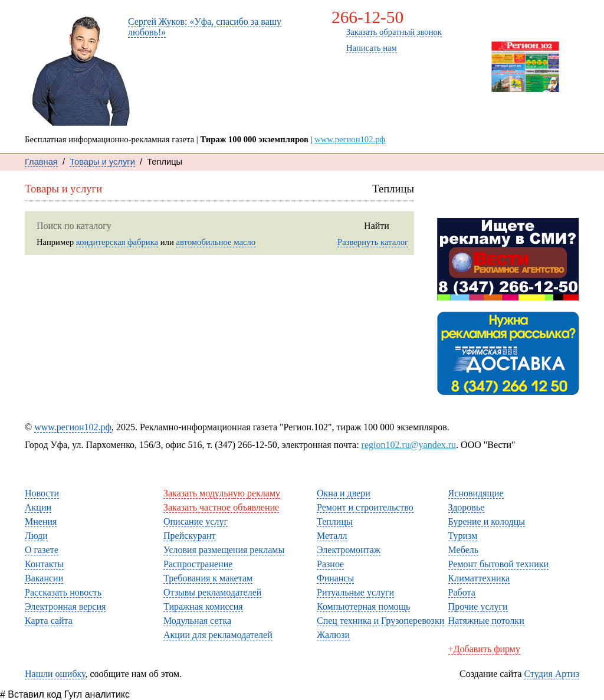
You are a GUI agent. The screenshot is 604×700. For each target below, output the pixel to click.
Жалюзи (333, 635)
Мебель (463, 550)
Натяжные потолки (486, 621)
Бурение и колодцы (487, 521)
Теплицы (335, 521)
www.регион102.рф (350, 139)
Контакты (400, 81)
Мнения (337, 97)
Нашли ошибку (55, 674)
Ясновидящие (476, 493)
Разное (330, 564)
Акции (38, 507)
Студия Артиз (552, 674)
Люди (332, 112)
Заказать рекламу (525, 20)
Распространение (198, 564)
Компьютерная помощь (363, 606)
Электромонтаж (349, 550)
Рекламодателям (208, 478)
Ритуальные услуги (355, 592)
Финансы (335, 578)
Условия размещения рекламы (224, 550)
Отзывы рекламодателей (212, 592)
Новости (338, 81)
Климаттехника (479, 578)
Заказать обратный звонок (394, 32)
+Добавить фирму (484, 649)
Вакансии (44, 578)
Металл (332, 536)
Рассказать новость (508, 200)
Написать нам (372, 48)
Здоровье (467, 507)
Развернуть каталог (373, 242)
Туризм (463, 536)
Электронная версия (65, 606)
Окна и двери (344, 493)
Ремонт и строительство (365, 507)
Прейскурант (190, 536)
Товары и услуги (102, 162)
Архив (523, 114)
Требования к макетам (208, 578)
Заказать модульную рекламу (222, 493)
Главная (41, 162)
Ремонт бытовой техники (499, 564)
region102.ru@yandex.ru (409, 445)
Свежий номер (523, 102)
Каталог (396, 112)
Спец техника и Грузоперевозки (380, 621)
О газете (397, 97)
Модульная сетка (197, 621)
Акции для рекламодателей (218, 635)
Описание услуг (196, 521)
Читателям (57, 478)
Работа (462, 592)
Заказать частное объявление (221, 507)
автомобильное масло (216, 242)
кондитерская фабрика (117, 242)
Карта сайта (49, 621)
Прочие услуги (478, 606)
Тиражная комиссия (203, 606)
